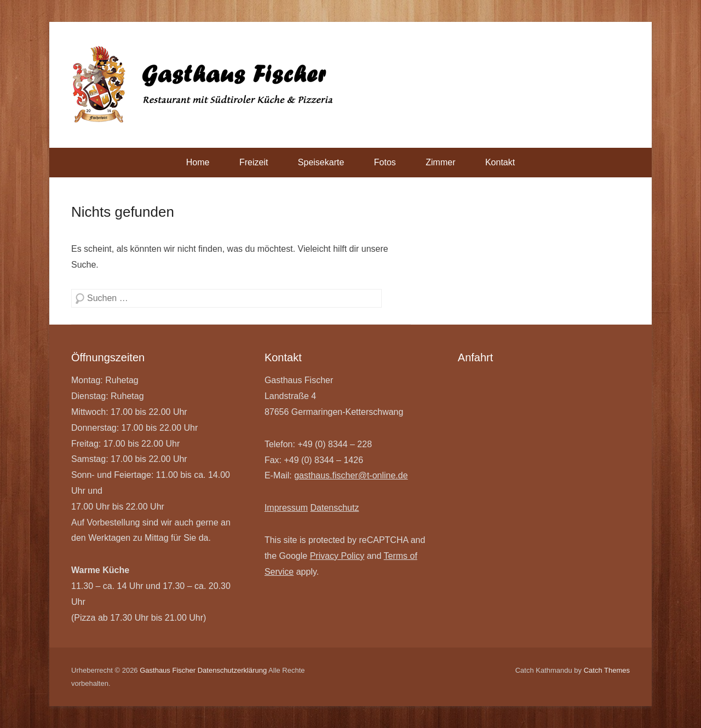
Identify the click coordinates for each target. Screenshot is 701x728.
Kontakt (500, 162)
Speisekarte (321, 162)
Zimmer (440, 162)
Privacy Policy (337, 556)
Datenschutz (334, 508)
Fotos (385, 162)
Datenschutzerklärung (232, 670)
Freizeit (254, 162)
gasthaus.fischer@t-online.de (351, 475)
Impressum (286, 508)
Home (198, 162)
